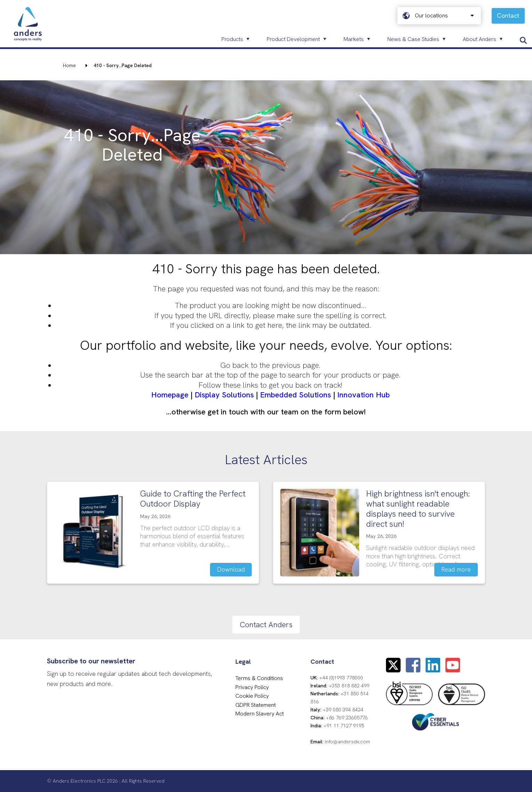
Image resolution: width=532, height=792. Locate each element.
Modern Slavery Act (260, 714)
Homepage (170, 395)
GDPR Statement (256, 705)
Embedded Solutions (296, 395)
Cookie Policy (252, 696)
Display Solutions (224, 395)
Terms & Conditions (259, 678)
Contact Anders (266, 625)
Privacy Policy (252, 687)
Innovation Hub (364, 395)
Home (69, 65)
